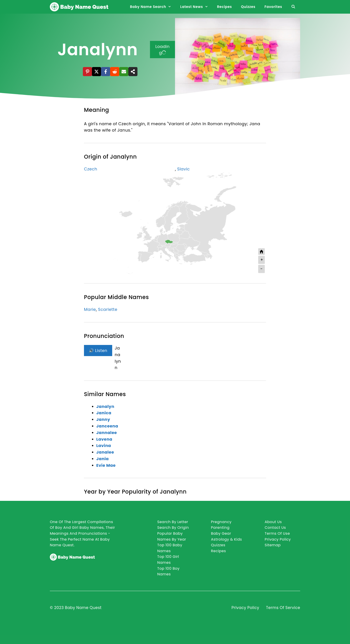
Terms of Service (283, 608)
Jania (103, 459)
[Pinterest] (87, 72)
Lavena (104, 439)
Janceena (107, 426)
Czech (91, 169)
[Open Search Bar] (293, 7)
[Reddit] (115, 72)
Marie (90, 309)
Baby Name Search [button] (153, 7)
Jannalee (107, 433)
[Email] (124, 72)
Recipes (224, 7)
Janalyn (105, 406)
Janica (104, 413)
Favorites (273, 7)
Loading (163, 50)
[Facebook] (106, 72)
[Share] (133, 72)
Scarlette (108, 309)
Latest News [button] (196, 7)
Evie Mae (106, 465)
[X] (96, 72)
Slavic (183, 169)
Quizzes (248, 7)
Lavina (104, 446)
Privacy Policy (245, 608)
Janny (103, 419)
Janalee (105, 452)
